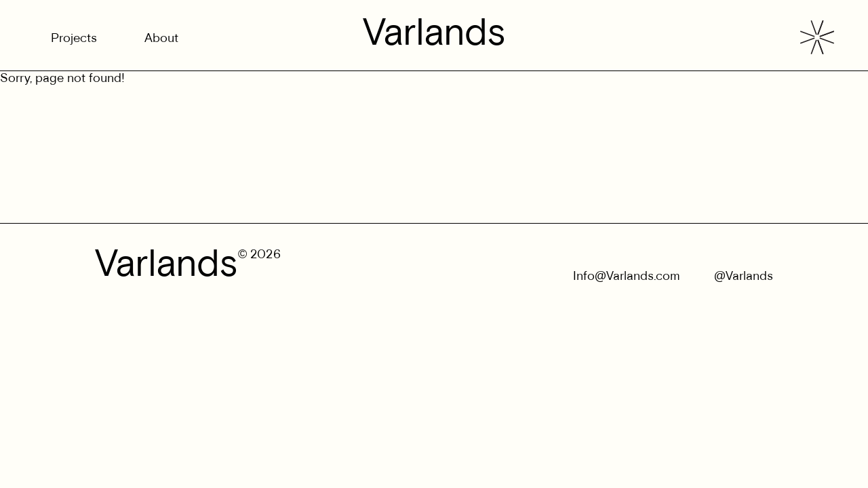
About (161, 39)
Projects (74, 39)
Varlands (434, 35)
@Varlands (744, 277)
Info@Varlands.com (627, 277)
